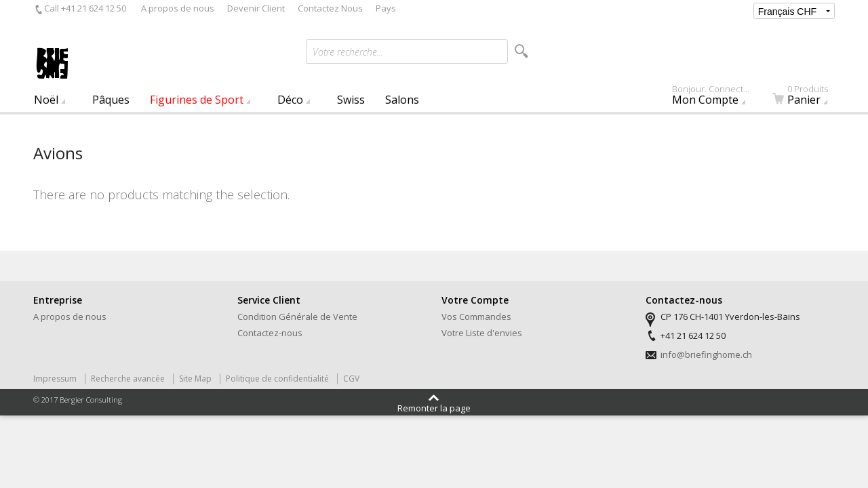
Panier (808, 98)
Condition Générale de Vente (297, 317)
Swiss (351, 100)
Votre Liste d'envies (482, 333)
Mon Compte (717, 98)
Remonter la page (434, 407)
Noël (46, 100)
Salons (402, 100)
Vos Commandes (476, 317)
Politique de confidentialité (277, 379)
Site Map (195, 379)
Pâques (111, 100)
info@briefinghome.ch (706, 354)
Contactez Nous (330, 8)
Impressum (55, 379)
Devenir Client (256, 8)
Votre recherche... (348, 52)
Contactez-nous (270, 333)
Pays (386, 8)
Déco (290, 100)
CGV (351, 379)
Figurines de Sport (197, 100)
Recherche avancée (128, 379)
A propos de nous (178, 8)
